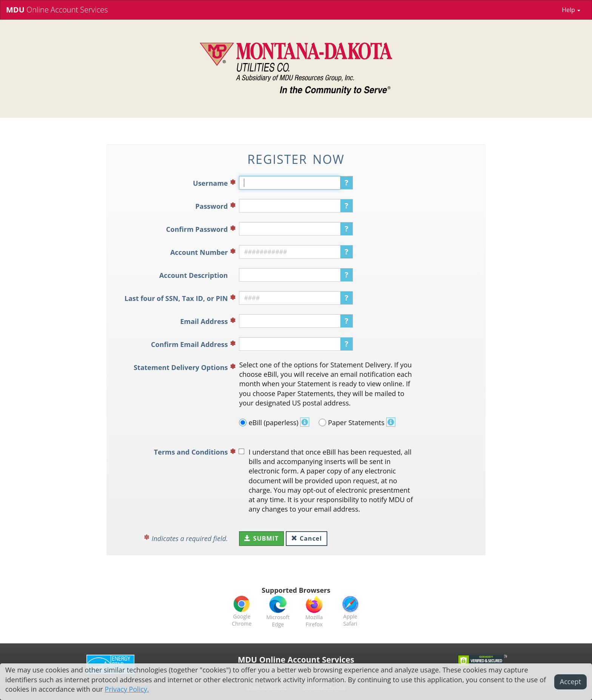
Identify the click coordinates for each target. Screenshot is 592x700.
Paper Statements (357, 422)
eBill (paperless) (274, 422)
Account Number (199, 252)
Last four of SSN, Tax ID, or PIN (176, 298)
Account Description (194, 275)
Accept (570, 681)
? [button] (347, 183)
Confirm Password (197, 229)
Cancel (307, 538)
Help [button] (571, 10)
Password (211, 206)
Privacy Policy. (127, 689)
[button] (305, 422)
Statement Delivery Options (181, 367)
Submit (261, 538)
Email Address (204, 321)
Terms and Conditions (191, 452)
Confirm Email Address (190, 344)
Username (210, 183)
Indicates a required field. (190, 538)
